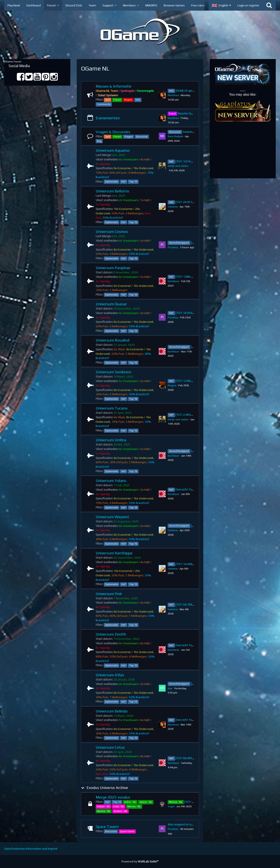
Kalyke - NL (103, 806)
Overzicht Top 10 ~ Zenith (193, 645)
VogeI (171, 806)
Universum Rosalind (113, 340)
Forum (117, 100)
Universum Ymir (109, 594)
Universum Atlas (110, 675)
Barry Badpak (175, 136)
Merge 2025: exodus (113, 797)
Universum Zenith (111, 634)
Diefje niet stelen (178, 166)
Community (104, 104)
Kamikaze (173, 281)
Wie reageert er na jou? (183, 824)
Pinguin (172, 385)
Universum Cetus (110, 747)
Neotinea (173, 95)
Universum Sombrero (113, 372)
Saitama (173, 207)
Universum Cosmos (112, 231)
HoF (124, 182)
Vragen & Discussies (113, 132)
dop (170, 688)
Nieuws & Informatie (114, 86)
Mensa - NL (134, 806)
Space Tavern (107, 827)
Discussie (142, 137)
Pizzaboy (173, 247)
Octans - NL (121, 811)
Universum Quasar (111, 304)
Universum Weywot (112, 517)
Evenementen (108, 118)
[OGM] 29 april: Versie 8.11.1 (194, 91)
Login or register (248, 5)
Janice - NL (146, 802)
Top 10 (133, 182)
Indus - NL (130, 802)
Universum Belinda (112, 711)
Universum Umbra (111, 440)
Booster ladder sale (191, 113)
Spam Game (127, 831)
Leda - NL (119, 806)
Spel (108, 100)
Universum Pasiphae (113, 268)
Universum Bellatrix (112, 191)
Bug (99, 141)
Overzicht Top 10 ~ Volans (193, 489)
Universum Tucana (112, 408)
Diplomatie (112, 182)
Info (138, 100)
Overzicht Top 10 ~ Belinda (193, 720)
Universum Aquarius (113, 150)
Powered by (140, 861)
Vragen (128, 137)
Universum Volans (111, 481)
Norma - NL (104, 811)
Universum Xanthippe (114, 553)
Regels (128, 100)
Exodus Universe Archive (107, 788)
